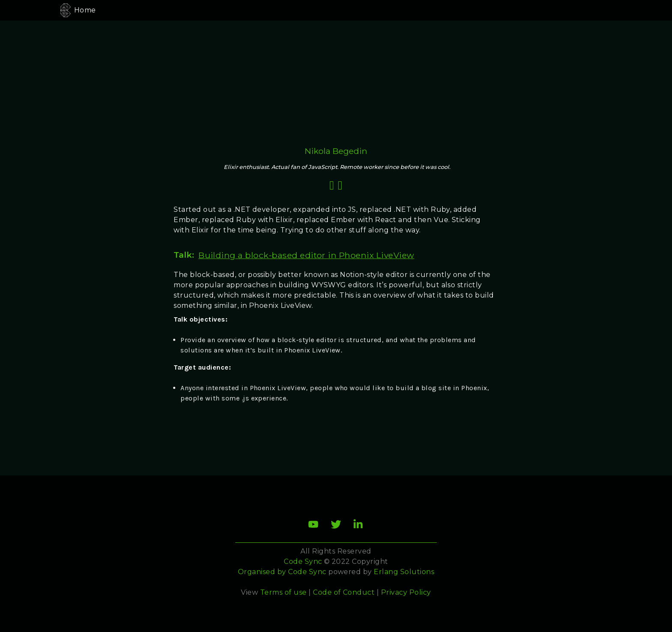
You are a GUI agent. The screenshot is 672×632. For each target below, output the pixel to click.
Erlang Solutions (404, 572)
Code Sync (307, 572)
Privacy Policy (406, 592)
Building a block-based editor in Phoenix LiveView (306, 255)
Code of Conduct (344, 592)
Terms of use (283, 592)
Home (85, 10)
